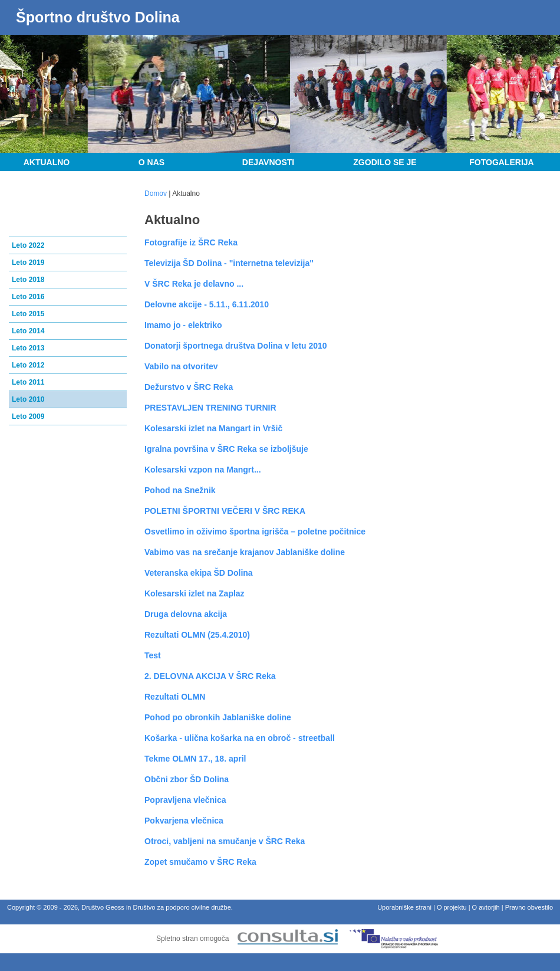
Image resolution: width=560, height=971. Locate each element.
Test (153, 655)
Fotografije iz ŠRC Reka (191, 242)
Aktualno (47, 162)
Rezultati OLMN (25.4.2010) (197, 635)
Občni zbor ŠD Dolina (187, 779)
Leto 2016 (28, 297)
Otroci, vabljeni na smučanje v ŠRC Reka (225, 841)
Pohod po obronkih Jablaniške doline (218, 717)
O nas (151, 162)
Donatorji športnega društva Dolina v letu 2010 (236, 346)
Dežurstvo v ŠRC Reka (189, 387)
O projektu (452, 907)
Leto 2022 (28, 245)
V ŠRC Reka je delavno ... (194, 284)
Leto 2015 (28, 314)
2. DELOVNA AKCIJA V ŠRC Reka (210, 676)
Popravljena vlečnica (185, 800)
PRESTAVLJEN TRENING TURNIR (210, 408)
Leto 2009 (28, 416)
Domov (156, 193)
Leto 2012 (28, 365)
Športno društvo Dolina (98, 17)
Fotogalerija (501, 162)
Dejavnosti (268, 162)
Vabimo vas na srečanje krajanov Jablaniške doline (245, 552)
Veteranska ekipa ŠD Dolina (199, 573)
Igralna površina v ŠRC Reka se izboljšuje (226, 449)
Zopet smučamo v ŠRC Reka (200, 862)
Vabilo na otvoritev (181, 366)
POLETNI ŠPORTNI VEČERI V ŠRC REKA (225, 511)
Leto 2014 (28, 331)
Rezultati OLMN (175, 697)
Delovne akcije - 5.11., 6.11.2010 (207, 304)
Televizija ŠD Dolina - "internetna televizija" (229, 263)
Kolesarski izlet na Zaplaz (195, 593)
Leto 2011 (28, 382)
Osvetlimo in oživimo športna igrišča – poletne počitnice (255, 532)
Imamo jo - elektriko (183, 325)
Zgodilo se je (385, 162)
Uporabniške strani (404, 907)
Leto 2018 (28, 280)
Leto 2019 (28, 263)
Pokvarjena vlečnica (184, 821)
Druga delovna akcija (186, 614)
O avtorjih (486, 907)
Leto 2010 (28, 399)
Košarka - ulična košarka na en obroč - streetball (240, 738)
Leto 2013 (28, 348)
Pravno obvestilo (529, 907)
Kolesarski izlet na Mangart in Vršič (213, 428)
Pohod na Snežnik (180, 490)
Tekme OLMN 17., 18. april (195, 759)
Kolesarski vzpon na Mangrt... (203, 470)
